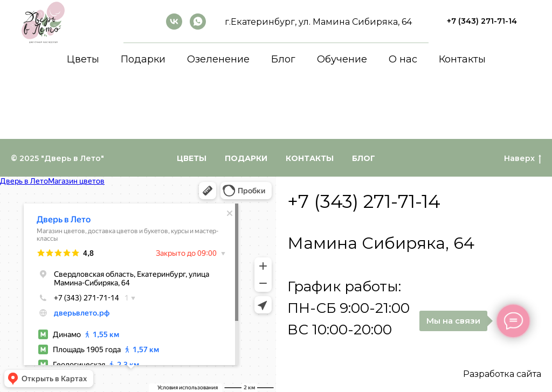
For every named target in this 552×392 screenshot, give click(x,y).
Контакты (462, 59)
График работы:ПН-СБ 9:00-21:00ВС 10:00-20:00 (349, 308)
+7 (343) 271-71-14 (364, 201)
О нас (403, 59)
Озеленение (218, 59)
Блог (283, 59)
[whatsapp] (198, 22)
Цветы (83, 59)
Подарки (143, 59)
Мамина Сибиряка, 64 (381, 243)
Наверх (523, 159)
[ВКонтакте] (174, 22)
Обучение (342, 59)
